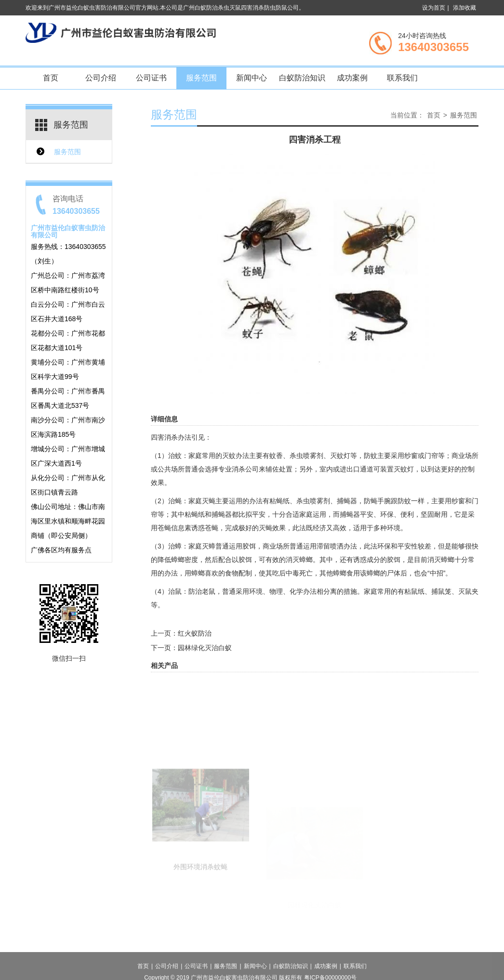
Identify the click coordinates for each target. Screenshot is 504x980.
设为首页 (434, 8)
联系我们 (402, 78)
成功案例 (352, 78)
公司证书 (151, 78)
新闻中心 (252, 78)
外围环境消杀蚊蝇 (200, 897)
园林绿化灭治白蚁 (205, 648)
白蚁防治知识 (302, 78)
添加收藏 (464, 8)
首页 (51, 78)
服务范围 (201, 78)
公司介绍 (101, 78)
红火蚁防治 (195, 633)
